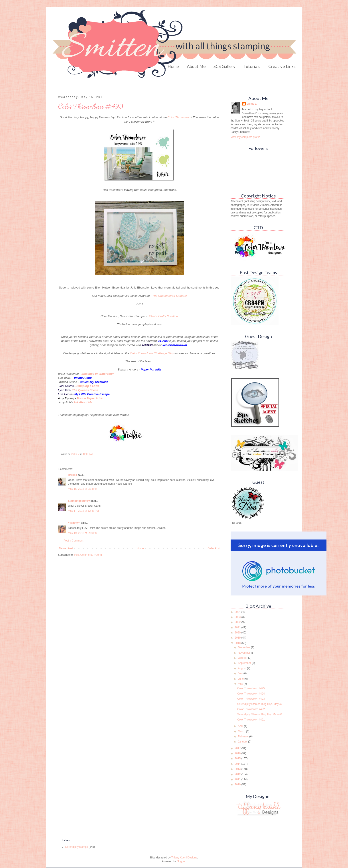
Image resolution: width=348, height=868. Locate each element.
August (242, 668)
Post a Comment (73, 541)
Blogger (181, 861)
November (244, 653)
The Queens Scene (85, 390)
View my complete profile (245, 137)
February (244, 737)
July (241, 673)
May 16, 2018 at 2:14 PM (83, 489)
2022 (238, 622)
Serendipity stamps (77, 847)
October (243, 658)
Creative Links (282, 66)
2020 (238, 633)
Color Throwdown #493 (251, 699)
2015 (238, 759)
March (242, 731)
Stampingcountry (79, 501)
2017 (238, 748)
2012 (238, 774)
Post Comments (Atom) (88, 555)
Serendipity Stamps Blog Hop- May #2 (260, 704)
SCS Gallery (224, 66)
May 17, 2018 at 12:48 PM (83, 511)
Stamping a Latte (87, 386)
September (245, 663)
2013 (238, 769)
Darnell (72, 475)
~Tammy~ (74, 523)
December (244, 647)
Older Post (214, 548)
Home (173, 66)
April (241, 726)
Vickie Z (252, 104)
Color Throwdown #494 (251, 694)
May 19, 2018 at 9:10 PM (83, 533)
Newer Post (66, 548)
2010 (238, 784)
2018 (238, 643)
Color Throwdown (179, 117)
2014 (238, 764)
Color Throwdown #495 (251, 688)
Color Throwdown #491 (251, 720)
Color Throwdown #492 (251, 709)
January (243, 742)
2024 (238, 612)
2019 (238, 638)
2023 (238, 617)
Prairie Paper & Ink (90, 398)
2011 (238, 779)
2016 (238, 753)
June (241, 679)
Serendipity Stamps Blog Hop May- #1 (260, 714)
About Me (196, 66)
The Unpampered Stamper (170, 296)
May (241, 684)
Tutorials (252, 66)
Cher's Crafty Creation (164, 316)
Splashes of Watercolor (98, 374)
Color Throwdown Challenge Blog (152, 353)
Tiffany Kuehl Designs (184, 858)
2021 (238, 627)
